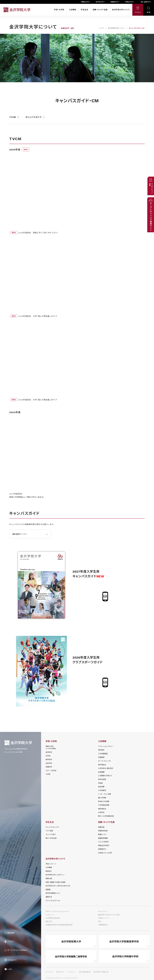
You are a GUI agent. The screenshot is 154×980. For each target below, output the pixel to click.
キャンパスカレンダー (53, 827)
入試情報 (73, 10)
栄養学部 (49, 767)
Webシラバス (103, 911)
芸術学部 (49, 763)
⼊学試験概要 (103, 754)
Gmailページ (50, 915)
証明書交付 (102, 849)
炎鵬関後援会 (103, 925)
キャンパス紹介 (51, 834)
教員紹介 (49, 871)
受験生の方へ (86, 2)
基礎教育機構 (103, 838)
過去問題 (101, 787)
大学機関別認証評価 (53, 918)
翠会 (100, 921)
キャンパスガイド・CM (53, 901)
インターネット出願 (104, 794)
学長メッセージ (51, 864)
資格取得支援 (103, 831)
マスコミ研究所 (103, 842)
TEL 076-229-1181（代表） (14, 752)
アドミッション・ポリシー (106, 746)
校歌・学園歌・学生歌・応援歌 (55, 882)
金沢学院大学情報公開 (101, 972)
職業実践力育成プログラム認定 (109, 915)
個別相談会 (102, 809)
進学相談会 (102, 765)
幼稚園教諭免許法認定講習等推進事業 (59, 925)
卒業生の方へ (130, 2)
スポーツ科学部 (51, 771)
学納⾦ (100, 783)
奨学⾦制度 (102, 779)
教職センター (103, 834)
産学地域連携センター (53, 893)
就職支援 (101, 827)
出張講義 (101, 772)
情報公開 (49, 878)
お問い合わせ (60, 972)
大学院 (48, 774)
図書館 (48, 890)
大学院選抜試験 (104, 805)
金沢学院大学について (121, 10)
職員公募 (49, 921)
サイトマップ (49, 972)
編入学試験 (102, 798)
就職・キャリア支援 (100, 10)
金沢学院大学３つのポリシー (55, 875)
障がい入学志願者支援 (106, 816)
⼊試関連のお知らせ (105, 776)
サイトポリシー (72, 972)
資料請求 (101, 750)
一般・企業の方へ (145, 2)
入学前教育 (102, 790)
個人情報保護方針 (85, 972)
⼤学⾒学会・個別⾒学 (106, 768)
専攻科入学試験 (104, 801)
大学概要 (49, 867)
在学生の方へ (100, 2)
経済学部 (49, 752)
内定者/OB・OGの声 (105, 853)
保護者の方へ (115, 2)
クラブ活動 (49, 831)
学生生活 (84, 10)
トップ (102, 28)
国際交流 (49, 897)
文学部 (48, 756)
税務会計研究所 (104, 845)
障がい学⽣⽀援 (51, 838)
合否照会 (101, 812)
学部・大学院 (59, 10)
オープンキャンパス (104, 761)
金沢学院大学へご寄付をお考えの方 (58, 886)
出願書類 (101, 757)
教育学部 (49, 760)
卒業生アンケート (104, 918)
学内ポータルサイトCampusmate (57, 911)
